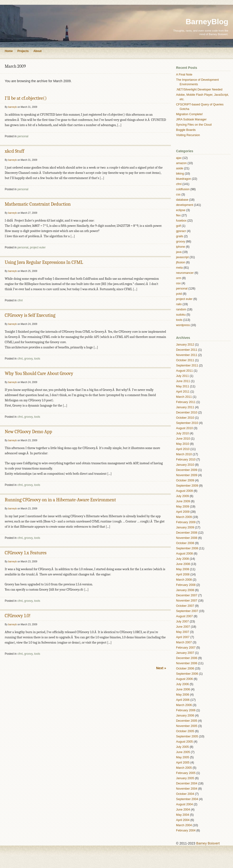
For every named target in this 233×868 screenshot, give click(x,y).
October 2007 (185, 606)
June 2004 (183, 810)
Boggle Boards (186, 130)
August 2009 (184, 491)
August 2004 (184, 804)
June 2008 (183, 564)
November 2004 (187, 789)
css (178, 194)
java (179, 252)
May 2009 (183, 507)
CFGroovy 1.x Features (26, 553)
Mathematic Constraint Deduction (38, 204)
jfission (181, 262)
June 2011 (183, 381)
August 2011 (184, 371)
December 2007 (187, 595)
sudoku (181, 315)
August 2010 (184, 428)
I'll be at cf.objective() (26, 98)
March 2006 (184, 705)
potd (179, 294)
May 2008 (183, 569)
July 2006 (182, 684)
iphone (181, 247)
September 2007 (187, 611)
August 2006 (184, 679)
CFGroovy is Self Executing (30, 315)
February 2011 (186, 402)
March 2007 (184, 642)
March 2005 (184, 768)
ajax (179, 158)
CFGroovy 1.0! (18, 616)
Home (9, 51)
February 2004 (186, 830)
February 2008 (186, 585)
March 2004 (184, 825)
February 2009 (186, 522)
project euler (38, 247)
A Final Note (184, 75)
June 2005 (183, 752)
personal (23, 136)
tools (37, 359)
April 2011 (183, 392)
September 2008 (187, 548)
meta (179, 268)
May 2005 (183, 757)
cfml (20, 300)
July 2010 (182, 433)
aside (180, 168)
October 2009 (185, 480)
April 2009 (183, 512)
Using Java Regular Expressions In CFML (44, 262)
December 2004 (187, 783)
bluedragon (184, 179)
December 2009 (187, 470)
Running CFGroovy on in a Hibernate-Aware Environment (60, 500)
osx (178, 283)
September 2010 (187, 423)
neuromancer (185, 273)
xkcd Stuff (14, 151)
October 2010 (185, 418)
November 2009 (187, 475)
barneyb (12, 107)
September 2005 (187, 736)
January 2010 (185, 465)
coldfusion (183, 189)
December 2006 (187, 658)
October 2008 (185, 543)
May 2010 (183, 444)
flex (178, 215)
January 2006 (185, 716)
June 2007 (183, 627)
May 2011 (183, 386)
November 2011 (187, 355)
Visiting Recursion (188, 135)
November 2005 (187, 726)
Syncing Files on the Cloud (194, 125)
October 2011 (185, 360)
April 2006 (183, 700)
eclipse (181, 210)
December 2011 (187, 350)
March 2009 (184, 517)
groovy (28, 359)
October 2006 (185, 669)
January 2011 (185, 407)
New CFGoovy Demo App (28, 432)
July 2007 (182, 621)
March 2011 (184, 397)
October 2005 (185, 731)
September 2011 (187, 365)
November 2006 (187, 663)
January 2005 (185, 778)
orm (179, 278)
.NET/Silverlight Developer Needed (199, 90)
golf (178, 226)
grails (180, 236)
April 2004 (183, 820)
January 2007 (185, 653)
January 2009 (185, 527)
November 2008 (187, 538)
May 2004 (183, 815)
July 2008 (182, 559)
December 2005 (187, 721)
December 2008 (187, 533)
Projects (23, 51)
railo (179, 304)
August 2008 (184, 554)
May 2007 (183, 632)
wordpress (183, 325)
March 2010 (184, 454)
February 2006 (186, 710)
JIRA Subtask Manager (191, 119)
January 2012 (185, 345)
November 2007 (187, 601)
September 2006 (187, 674)
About (38, 51)
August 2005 (184, 742)
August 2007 (184, 616)
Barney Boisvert (208, 843)
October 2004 (185, 794)
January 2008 (185, 590)
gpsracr (181, 231)
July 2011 (182, 376)
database (182, 200)
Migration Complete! (189, 114)
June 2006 (183, 689)
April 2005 (183, 763)
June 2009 (183, 501)
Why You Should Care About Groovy (39, 373)
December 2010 (187, 413)
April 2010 (183, 449)
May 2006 (183, 695)
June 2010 (183, 439)
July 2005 (182, 747)
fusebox (181, 221)
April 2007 (183, 637)
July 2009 (182, 496)
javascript (182, 257)
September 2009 (187, 486)
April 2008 (183, 574)
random (181, 309)
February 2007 (186, 648)
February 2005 (186, 773)
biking (180, 174)
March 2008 (184, 580)
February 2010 (186, 460)
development (185, 205)
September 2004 (187, 799)
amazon (181, 163)
